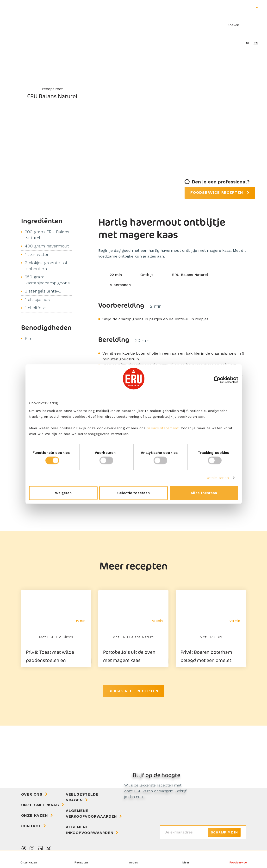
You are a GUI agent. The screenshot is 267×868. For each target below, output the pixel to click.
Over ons (32, 794)
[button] (186, 859)
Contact (31, 826)
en (256, 43)
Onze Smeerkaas (40, 805)
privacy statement (163, 428)
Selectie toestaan (133, 493)
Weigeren (63, 493)
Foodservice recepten (217, 192)
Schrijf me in (224, 832)
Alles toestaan (204, 493)
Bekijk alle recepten (133, 691)
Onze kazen (35, 815)
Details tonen (217, 478)
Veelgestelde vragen (82, 797)
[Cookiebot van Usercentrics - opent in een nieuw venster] (217, 380)
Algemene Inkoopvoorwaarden (90, 830)
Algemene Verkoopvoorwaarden (91, 813)
